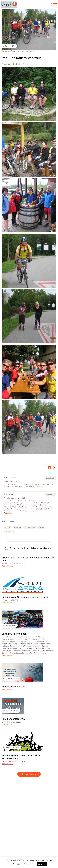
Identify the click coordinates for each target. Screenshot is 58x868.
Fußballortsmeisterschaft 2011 (15, 498)
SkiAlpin (41, 527)
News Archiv (29, 774)
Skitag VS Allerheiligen (14, 634)
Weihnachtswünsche (13, 686)
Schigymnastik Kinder (12, 481)
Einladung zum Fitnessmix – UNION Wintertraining (21, 757)
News (13, 51)
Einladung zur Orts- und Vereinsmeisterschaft (27, 597)
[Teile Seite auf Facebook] (50, 467)
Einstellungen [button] (29, 864)
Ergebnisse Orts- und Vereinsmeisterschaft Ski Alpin (28, 559)
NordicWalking (30, 527)
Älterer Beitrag (10, 494)
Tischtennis (9, 532)
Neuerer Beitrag (10, 478)
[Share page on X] (54, 467)
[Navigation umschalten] (55, 5)
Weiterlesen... (9, 513)
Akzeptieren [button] (42, 864)
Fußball (8, 527)
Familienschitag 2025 (14, 719)
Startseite (5, 51)
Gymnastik (17, 527)
